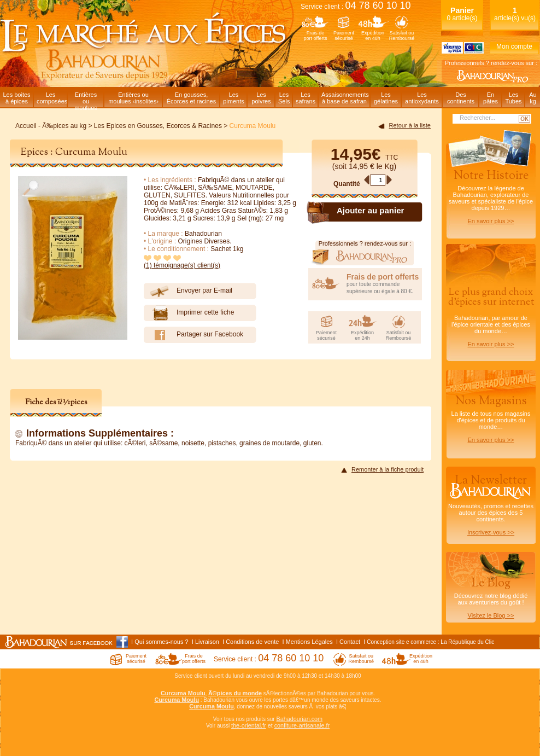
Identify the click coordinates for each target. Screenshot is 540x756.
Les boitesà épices (16, 98)
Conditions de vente (252, 642)
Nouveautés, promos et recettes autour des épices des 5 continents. (491, 504)
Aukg (533, 98)
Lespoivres (261, 98)
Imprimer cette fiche (189, 313)
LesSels (284, 98)
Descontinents (461, 98)
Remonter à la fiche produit (388, 469)
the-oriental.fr (249, 725)
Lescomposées (52, 98)
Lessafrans (306, 98)
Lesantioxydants (422, 98)
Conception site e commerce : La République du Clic (430, 642)
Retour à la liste (410, 125)
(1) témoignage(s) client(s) (182, 265)
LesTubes (513, 98)
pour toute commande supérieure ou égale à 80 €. (384, 283)
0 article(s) (462, 14)
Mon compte (514, 46)
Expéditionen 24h (362, 335)
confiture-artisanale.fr (302, 725)
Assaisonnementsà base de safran (345, 98)
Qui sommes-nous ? (161, 642)
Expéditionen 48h (373, 36)
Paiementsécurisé (344, 36)
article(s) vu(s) (515, 14)
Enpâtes (491, 98)
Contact (350, 642)
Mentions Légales (309, 642)
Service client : (356, 7)
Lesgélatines (386, 98)
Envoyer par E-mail (188, 291)
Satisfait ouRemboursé (402, 36)
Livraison (207, 642)
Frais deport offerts (316, 36)
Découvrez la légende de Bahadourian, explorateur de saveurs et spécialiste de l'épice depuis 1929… (491, 196)
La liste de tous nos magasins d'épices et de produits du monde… (491, 418)
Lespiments (234, 98)
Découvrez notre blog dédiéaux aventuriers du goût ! (491, 600)
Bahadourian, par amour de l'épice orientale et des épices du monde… (491, 316)
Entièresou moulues (86, 99)
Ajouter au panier (370, 210)
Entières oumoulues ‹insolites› (133, 98)
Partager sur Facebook (193, 335)
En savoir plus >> (491, 221)
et (270, 725)
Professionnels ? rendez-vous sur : (491, 63)
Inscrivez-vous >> (491, 532)
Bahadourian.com (299, 719)
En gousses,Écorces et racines (191, 98)
